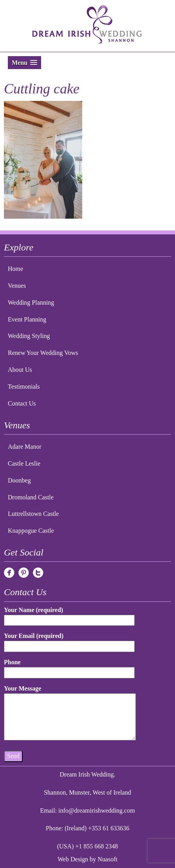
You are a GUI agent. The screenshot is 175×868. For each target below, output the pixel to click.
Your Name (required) (69, 615)
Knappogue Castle (31, 531)
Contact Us (22, 403)
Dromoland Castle (31, 497)
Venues (17, 286)
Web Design (73, 859)
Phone (69, 667)
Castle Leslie (24, 463)
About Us (20, 370)
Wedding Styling (29, 336)
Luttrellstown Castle (33, 514)
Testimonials (24, 386)
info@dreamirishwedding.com (97, 810)
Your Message (70, 713)
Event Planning (27, 319)
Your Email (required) (69, 641)
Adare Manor (25, 447)
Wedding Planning (31, 302)
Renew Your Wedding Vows (43, 353)
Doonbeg (19, 480)
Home (15, 269)
